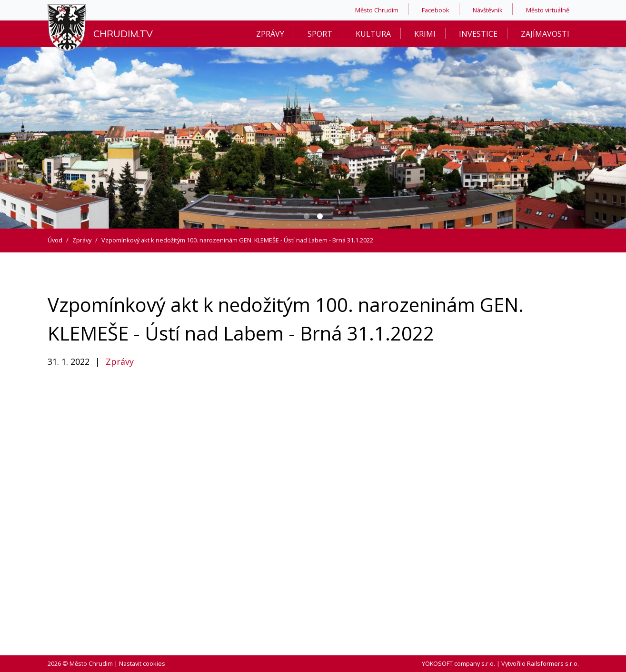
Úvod (55, 240)
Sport (320, 34)
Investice (478, 34)
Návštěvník (488, 10)
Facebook (436, 10)
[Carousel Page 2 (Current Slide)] (320, 216)
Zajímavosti (545, 34)
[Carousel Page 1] (307, 216)
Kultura (373, 34)
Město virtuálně (548, 10)
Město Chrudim (377, 10)
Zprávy (270, 34)
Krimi (425, 34)
